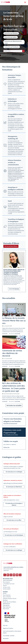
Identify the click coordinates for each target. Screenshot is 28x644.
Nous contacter (7, 597)
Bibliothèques (6, 604)
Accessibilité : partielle (9, 636)
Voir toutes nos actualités (14, 405)
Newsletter (6, 639)
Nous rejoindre (7, 595)
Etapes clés (6, 447)
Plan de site (6, 609)
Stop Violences (7, 607)
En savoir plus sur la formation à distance (14, 504)
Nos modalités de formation (11, 435)
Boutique (5, 600)
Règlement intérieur (8, 628)
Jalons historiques (8, 580)
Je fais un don (6, 587)
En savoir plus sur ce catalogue (14, 472)
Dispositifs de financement (10, 423)
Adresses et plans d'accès (10, 599)
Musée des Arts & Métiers (9, 602)
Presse (5, 593)
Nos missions (6, 582)
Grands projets (7, 589)
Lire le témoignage (14, 289)
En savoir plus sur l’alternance (14, 487)
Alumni (5, 585)
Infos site (5, 625)
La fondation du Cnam (9, 584)
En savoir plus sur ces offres (14, 520)
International (6, 605)
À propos (5, 592)
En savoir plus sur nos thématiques (14, 535)
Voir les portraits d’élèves (11, 246)
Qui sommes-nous (8, 579)
